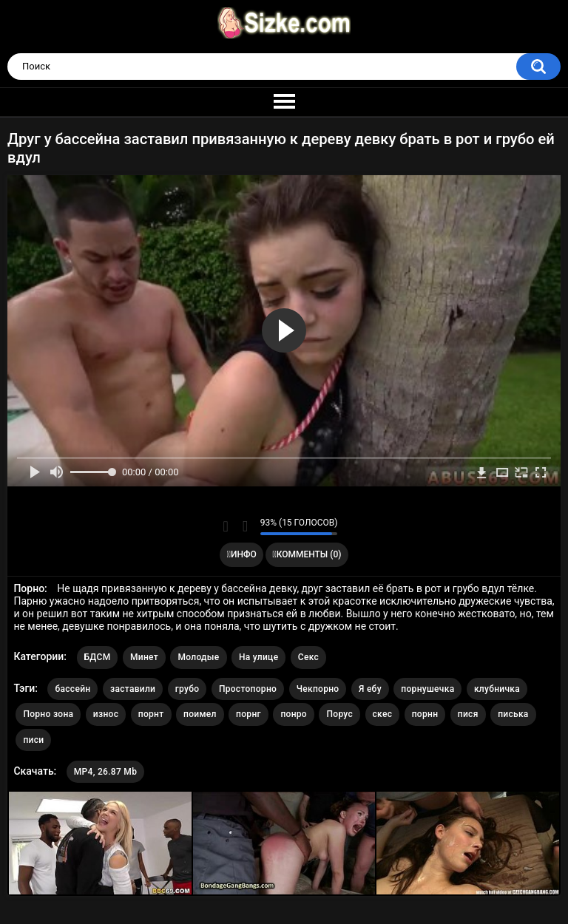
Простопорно (248, 689)
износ (106, 714)
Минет (144, 657)
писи (33, 740)
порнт (151, 714)
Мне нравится (226, 526)
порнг (248, 714)
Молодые (198, 657)
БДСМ (98, 657)
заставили (133, 689)
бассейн (72, 689)
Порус (339, 714)
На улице (258, 657)
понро (294, 714)
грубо (187, 689)
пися (468, 714)
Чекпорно (318, 689)
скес (383, 714)
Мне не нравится (245, 526)
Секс (308, 657)
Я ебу (370, 689)
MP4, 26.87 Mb (105, 772)
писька (513, 714)
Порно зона (48, 714)
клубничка (497, 689)
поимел (200, 714)
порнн (425, 714)
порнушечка (427, 689)
